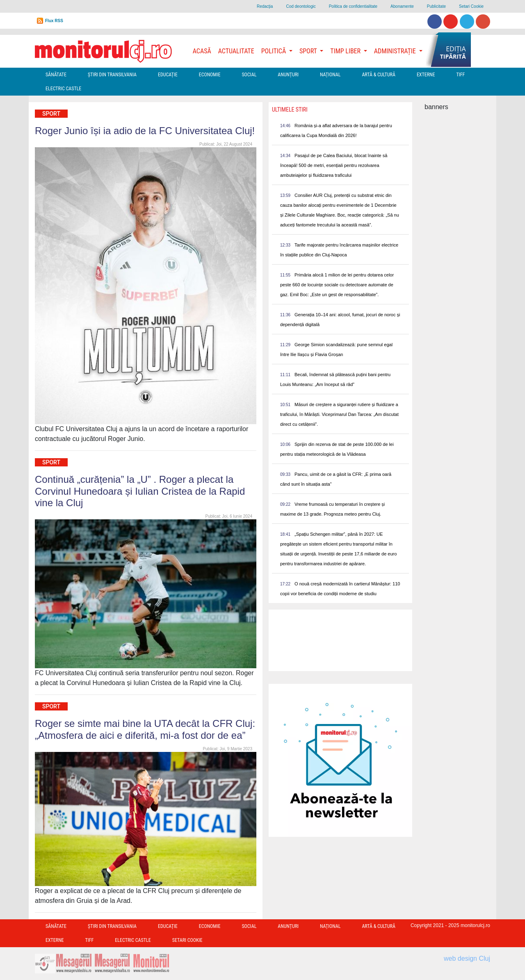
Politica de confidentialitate (353, 6)
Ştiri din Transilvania (112, 75)
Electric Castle (63, 89)
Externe (426, 75)
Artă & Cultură (378, 75)
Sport (51, 114)
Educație (168, 75)
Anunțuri (288, 75)
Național (330, 75)
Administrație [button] (396, 51)
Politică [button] (274, 51)
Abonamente (402, 6)
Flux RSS (54, 21)
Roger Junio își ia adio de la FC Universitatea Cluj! (145, 131)
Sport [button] (309, 51)
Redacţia (265, 6)
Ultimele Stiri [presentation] (290, 110)
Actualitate (236, 51)
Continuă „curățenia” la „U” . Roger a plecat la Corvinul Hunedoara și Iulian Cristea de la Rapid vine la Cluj (140, 491)
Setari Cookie (471, 6)
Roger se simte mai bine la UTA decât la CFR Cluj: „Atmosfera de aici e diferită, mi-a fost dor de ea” (145, 729)
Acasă (202, 51)
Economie (210, 75)
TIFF (460, 75)
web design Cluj (467, 958)
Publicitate (436, 6)
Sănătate (56, 75)
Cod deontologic (301, 6)
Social (249, 75)
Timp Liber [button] (346, 51)
